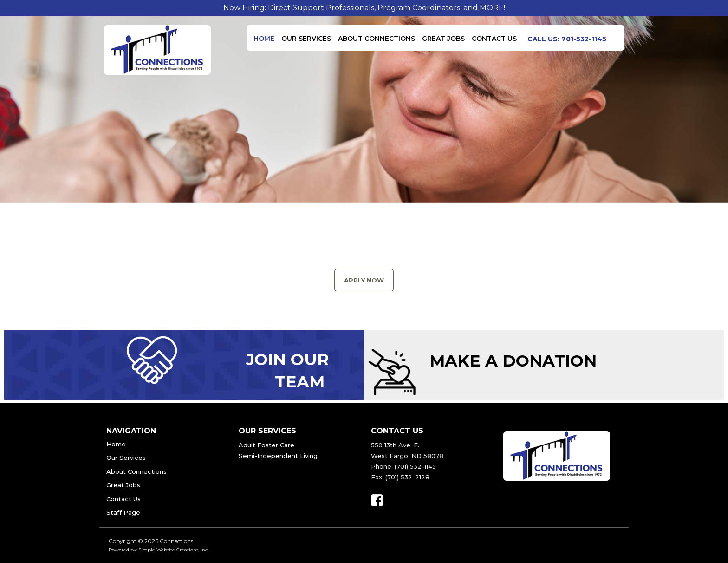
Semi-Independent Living (278, 456)
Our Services (306, 39)
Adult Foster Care (266, 445)
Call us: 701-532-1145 (567, 39)
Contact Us (494, 39)
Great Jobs (443, 39)
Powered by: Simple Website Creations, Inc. (159, 550)
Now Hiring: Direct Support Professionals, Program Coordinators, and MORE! (364, 8)
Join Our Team (288, 370)
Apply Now (364, 280)
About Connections (377, 39)
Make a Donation (513, 361)
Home (264, 39)
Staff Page (123, 512)
